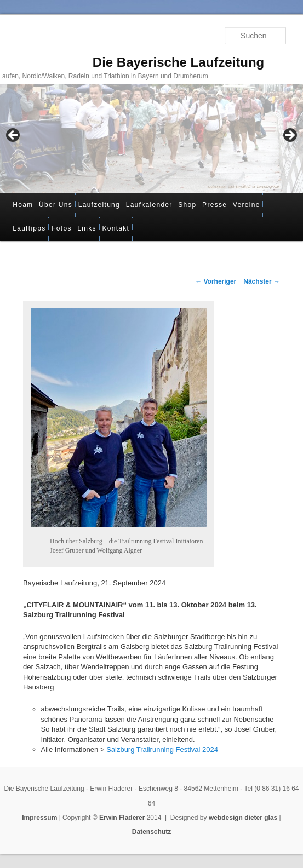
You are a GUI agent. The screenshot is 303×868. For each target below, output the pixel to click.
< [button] (14, 136)
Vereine (247, 205)
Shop (187, 205)
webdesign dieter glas (243, 818)
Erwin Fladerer (122, 818)
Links (87, 228)
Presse (215, 205)
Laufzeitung (99, 205)
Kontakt (116, 228)
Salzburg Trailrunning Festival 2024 (162, 749)
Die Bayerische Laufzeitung (178, 62)
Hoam (23, 205)
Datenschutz (151, 832)
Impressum (39, 818)
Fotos (62, 228)
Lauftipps (29, 228)
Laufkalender (149, 205)
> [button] (289, 136)
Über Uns (56, 205)
